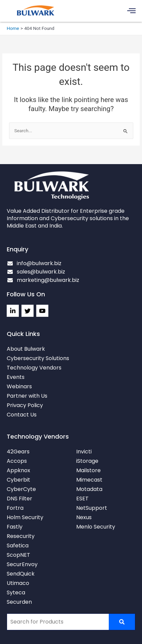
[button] (132, 11)
